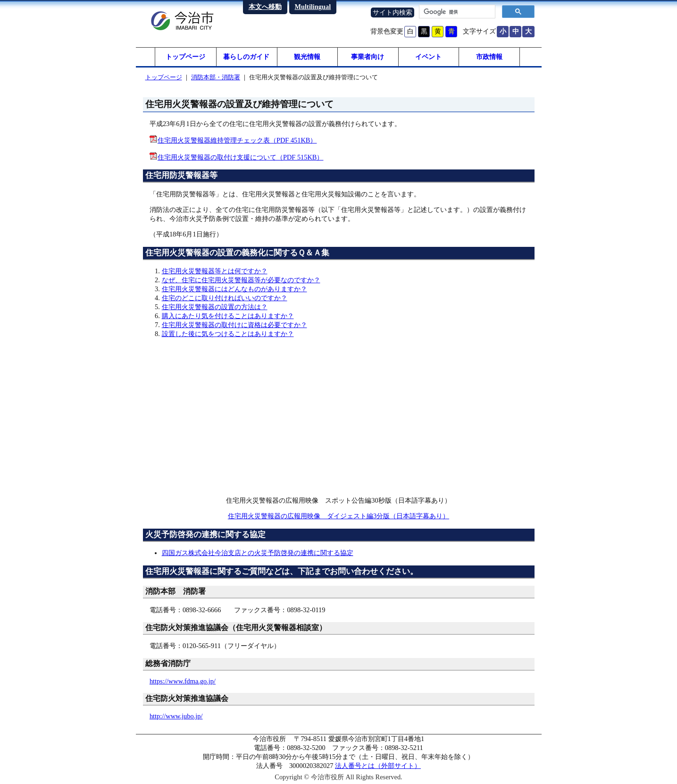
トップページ (185, 57)
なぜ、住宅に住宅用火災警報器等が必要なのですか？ (241, 280)
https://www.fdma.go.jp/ (183, 681)
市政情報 (489, 57)
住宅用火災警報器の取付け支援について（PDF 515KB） (241, 157)
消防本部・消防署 (216, 77)
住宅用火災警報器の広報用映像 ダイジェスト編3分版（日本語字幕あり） (338, 516)
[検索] (456, 12)
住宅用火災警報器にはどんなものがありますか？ (234, 289)
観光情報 (307, 57)
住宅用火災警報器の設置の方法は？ (215, 307)
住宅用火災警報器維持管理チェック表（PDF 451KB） (237, 140)
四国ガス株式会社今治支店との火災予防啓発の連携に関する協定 (258, 553)
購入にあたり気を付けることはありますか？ (228, 316)
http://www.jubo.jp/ (176, 716)
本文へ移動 (265, 7)
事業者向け (368, 57)
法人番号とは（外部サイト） (378, 766)
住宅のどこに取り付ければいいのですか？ (225, 298)
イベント (428, 57)
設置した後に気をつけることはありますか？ (228, 334)
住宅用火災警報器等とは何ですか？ (215, 271)
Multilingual (313, 7)
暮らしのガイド (246, 57)
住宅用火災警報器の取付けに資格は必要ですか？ (234, 325)
